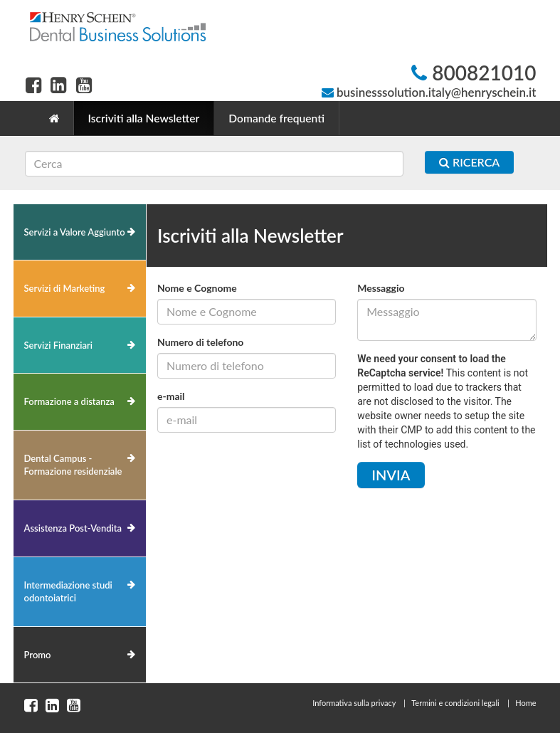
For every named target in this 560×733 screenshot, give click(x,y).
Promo (38, 655)
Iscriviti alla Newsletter (144, 118)
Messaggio (381, 288)
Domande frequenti (276, 118)
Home (525, 703)
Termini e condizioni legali (455, 703)
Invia (391, 475)
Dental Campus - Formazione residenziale (73, 465)
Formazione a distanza (69, 401)
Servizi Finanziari (59, 345)
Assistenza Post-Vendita (73, 528)
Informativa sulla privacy (354, 703)
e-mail (171, 396)
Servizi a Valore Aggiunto (75, 232)
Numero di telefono (200, 342)
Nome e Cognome (197, 288)
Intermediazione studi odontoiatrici (68, 592)
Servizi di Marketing (65, 288)
